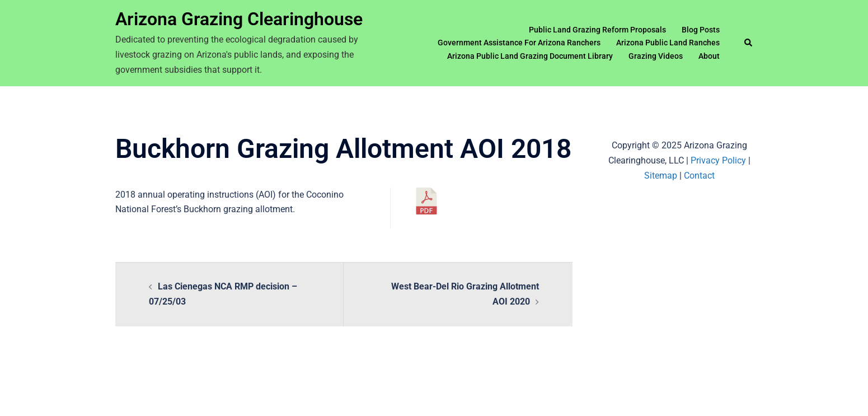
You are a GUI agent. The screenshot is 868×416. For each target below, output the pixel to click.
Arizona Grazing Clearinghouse (239, 19)
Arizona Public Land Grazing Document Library (530, 56)
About (709, 56)
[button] (749, 43)
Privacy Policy (718, 160)
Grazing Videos (656, 56)
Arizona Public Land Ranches (668, 43)
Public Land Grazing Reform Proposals (597, 30)
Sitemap (661, 176)
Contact (699, 176)
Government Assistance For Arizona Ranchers (519, 43)
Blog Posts (701, 30)
